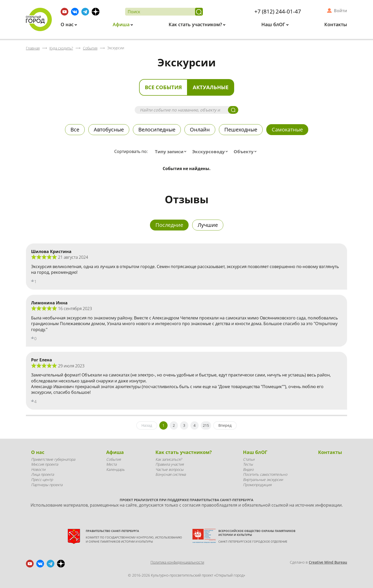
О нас (68, 24)
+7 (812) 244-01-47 (278, 11)
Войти (340, 11)
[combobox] (172, 152)
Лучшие (208, 225)
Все (75, 129)
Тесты (248, 464)
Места (111, 464)
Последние (169, 225)
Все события (163, 87)
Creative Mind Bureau (328, 562)
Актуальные (211, 87)
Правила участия (170, 464)
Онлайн (200, 129)
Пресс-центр (42, 479)
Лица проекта (42, 474)
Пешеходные (241, 129)
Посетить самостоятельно (265, 474)
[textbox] (172, 152)
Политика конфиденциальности (177, 562)
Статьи (249, 459)
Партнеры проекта (47, 485)
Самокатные (287, 129)
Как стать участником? (196, 24)
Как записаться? (169, 459)
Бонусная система (171, 474)
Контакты (336, 24)
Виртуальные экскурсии (263, 479)
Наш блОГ (274, 24)
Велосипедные (157, 129)
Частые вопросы (169, 469)
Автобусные (109, 129)
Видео (248, 469)
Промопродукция (257, 485)
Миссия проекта (45, 464)
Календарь (115, 469)
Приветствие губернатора (53, 459)
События (113, 459)
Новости (38, 469)
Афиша (122, 24)
